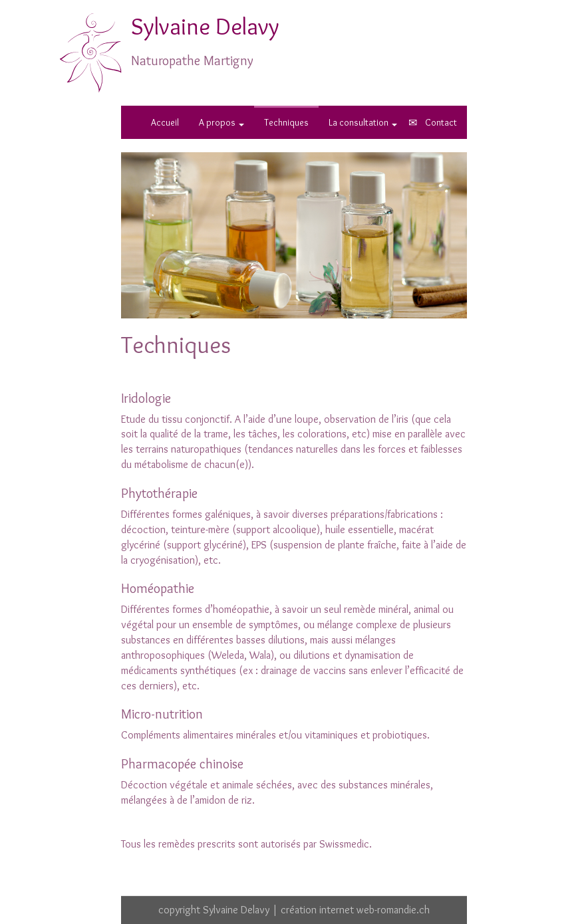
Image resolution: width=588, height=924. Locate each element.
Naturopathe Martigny (192, 60)
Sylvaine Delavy (205, 26)
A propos (221, 122)
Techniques (286, 122)
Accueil (165, 122)
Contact (441, 122)
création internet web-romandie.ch (355, 910)
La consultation (363, 122)
